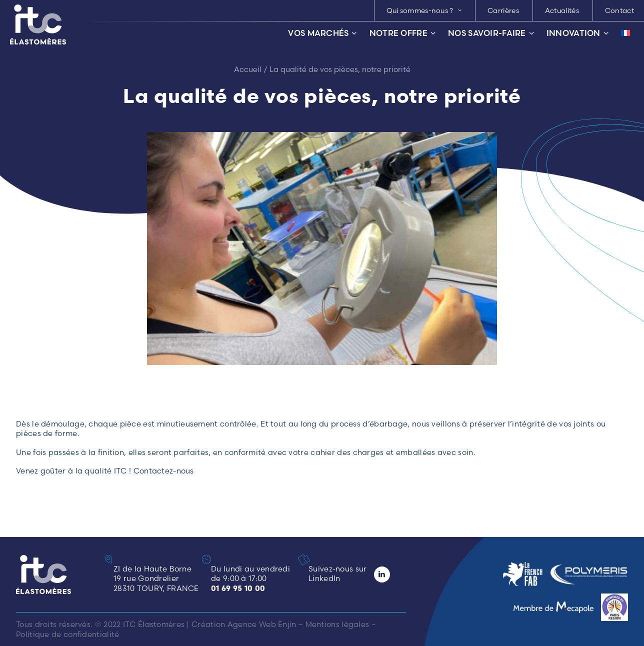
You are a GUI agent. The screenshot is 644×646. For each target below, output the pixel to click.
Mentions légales (337, 624)
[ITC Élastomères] (38, 24)
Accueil (248, 69)
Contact (619, 10)
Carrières (503, 10)
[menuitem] (424, 10)
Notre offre (402, 33)
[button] (307, 560)
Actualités (562, 10)
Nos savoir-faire (491, 33)
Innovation (577, 33)
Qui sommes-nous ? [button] (424, 10)
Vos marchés (322, 33)
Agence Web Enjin (262, 624)
